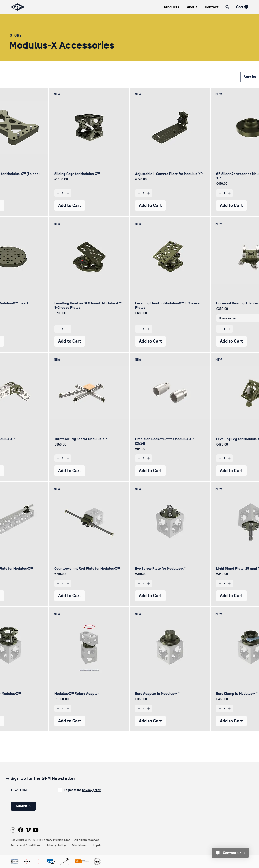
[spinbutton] (63, 193)
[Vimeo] (28, 830)
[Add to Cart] (70, 206)
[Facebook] (21, 830)
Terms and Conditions (26, 845)
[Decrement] (58, 193)
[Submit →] (23, 806)
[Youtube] (36, 830)
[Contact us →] (230, 853)
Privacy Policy (56, 845)
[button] (171, 7)
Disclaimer (79, 845)
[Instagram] (13, 830)
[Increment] (68, 193)
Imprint (98, 845)
